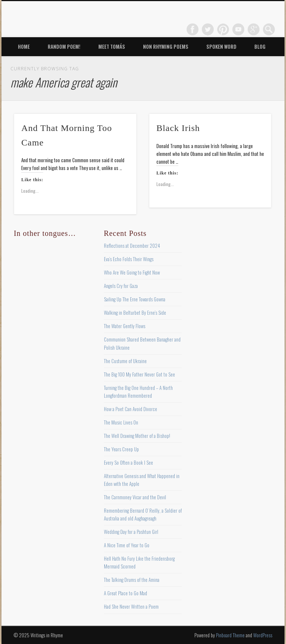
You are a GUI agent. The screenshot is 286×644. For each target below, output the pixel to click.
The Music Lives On (121, 422)
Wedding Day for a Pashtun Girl (131, 532)
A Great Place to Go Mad (125, 593)
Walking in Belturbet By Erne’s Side (135, 313)
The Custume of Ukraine (125, 361)
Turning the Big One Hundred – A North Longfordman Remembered (138, 392)
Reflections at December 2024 (132, 246)
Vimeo (238, 29)
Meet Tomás (112, 47)
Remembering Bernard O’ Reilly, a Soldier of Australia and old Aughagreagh (143, 514)
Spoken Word (221, 47)
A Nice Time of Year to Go (127, 545)
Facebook (193, 29)
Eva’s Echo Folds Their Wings (129, 259)
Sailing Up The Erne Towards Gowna (135, 299)
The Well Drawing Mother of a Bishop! (137, 436)
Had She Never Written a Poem (131, 606)
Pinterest (223, 29)
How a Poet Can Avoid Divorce (131, 409)
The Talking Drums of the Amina (132, 580)
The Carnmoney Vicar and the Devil (135, 497)
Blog (260, 47)
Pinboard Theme (230, 635)
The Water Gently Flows (125, 326)
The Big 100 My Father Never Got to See (139, 374)
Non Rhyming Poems (166, 47)
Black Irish (178, 128)
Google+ (254, 29)
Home (24, 47)
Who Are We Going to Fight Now (132, 272)
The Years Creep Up (121, 449)
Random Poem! (64, 47)
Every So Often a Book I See (128, 462)
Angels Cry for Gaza (121, 286)
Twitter (208, 29)
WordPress (263, 635)
